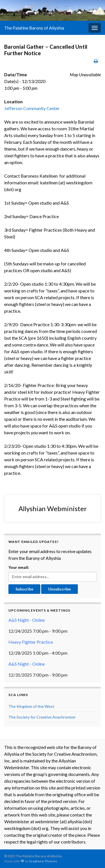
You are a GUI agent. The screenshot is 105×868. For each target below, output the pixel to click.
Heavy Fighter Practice (31, 642)
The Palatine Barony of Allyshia (34, 28)
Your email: (19, 567)
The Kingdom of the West (31, 706)
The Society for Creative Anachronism (42, 717)
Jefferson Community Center (32, 108)
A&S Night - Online (27, 620)
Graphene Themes (43, 861)
